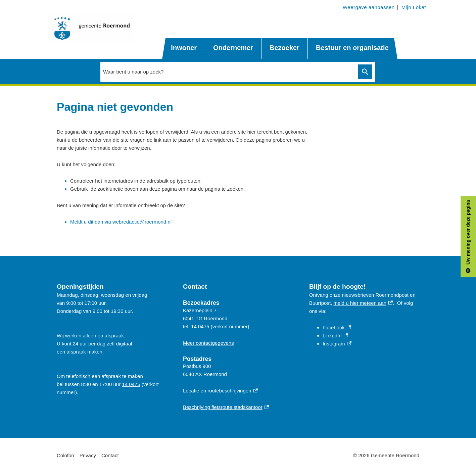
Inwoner (184, 48)
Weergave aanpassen (369, 7)
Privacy (88, 455)
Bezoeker (284, 48)
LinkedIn (335, 336)
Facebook (337, 327)
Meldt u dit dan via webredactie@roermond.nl (121, 222)
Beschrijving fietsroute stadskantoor (226, 407)
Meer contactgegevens (208, 343)
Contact (110, 455)
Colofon (65, 455)
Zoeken (364, 72)
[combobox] (228, 72)
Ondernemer (233, 48)
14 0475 (131, 384)
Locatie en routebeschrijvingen (220, 391)
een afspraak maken (80, 352)
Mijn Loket (414, 7)
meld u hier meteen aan (363, 303)
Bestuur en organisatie (352, 48)
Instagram (337, 344)
